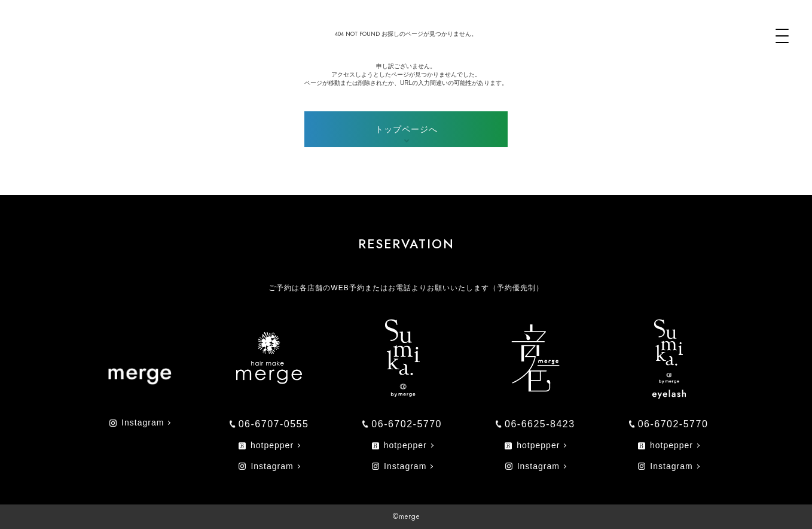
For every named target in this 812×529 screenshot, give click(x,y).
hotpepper (266, 445)
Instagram (137, 422)
